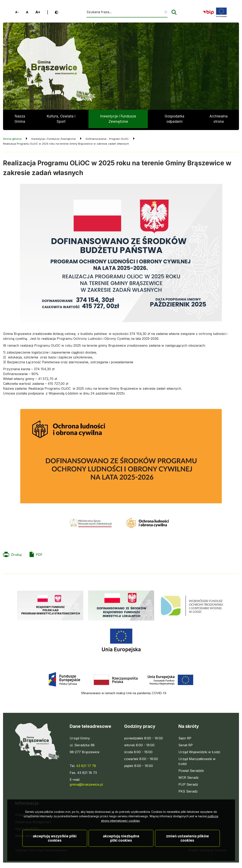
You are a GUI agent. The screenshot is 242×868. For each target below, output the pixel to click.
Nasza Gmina (20, 119)
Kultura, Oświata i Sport (61, 119)
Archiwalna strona (219, 121)
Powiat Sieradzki (191, 769)
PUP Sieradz (188, 783)
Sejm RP (185, 736)
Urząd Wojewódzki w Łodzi (199, 750)
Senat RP (186, 743)
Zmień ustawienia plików (187, 845)
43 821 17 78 (86, 764)
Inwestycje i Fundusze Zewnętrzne (118, 119)
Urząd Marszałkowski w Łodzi (197, 760)
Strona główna (12, 137)
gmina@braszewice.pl (86, 783)
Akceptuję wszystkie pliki (55, 845)
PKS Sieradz (188, 789)
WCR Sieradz (189, 776)
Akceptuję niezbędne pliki (121, 845)
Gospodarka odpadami (174, 119)
